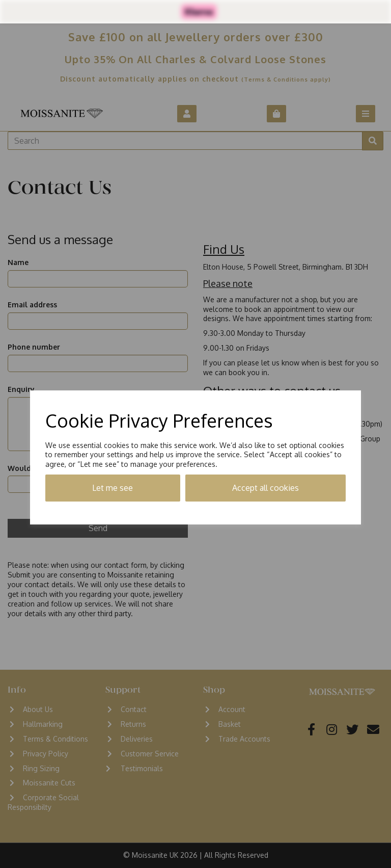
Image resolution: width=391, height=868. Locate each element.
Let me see (113, 488)
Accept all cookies (266, 488)
